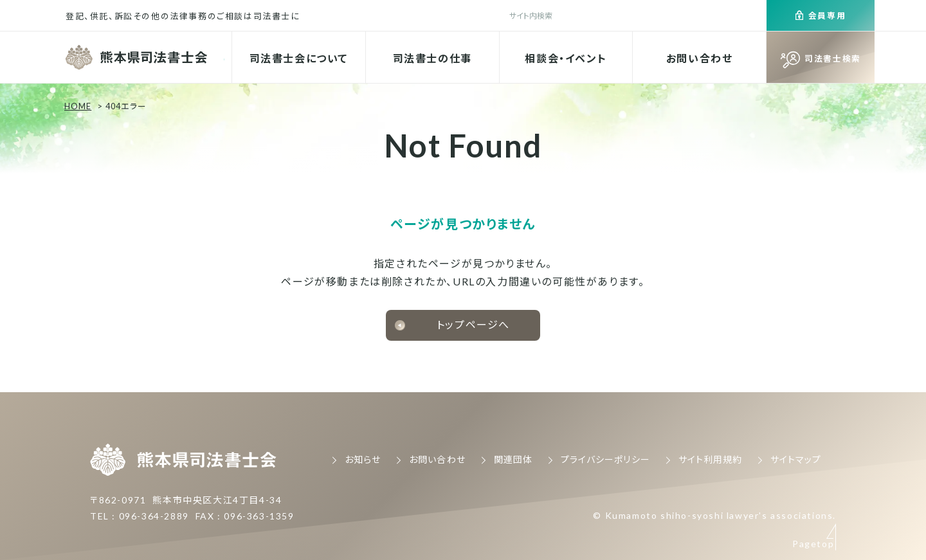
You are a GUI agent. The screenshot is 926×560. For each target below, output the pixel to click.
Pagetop (813, 431)
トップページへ (473, 324)
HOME (78, 106)
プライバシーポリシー (605, 459)
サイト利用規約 (710, 459)
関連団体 (513, 459)
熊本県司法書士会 (138, 57)
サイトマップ (796, 459)
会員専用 (827, 15)
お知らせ (363, 459)
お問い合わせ (700, 58)
